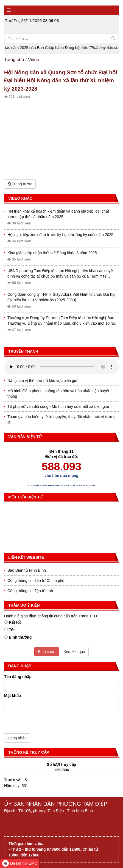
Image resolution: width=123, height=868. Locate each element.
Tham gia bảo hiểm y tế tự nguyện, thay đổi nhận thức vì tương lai (62, 419)
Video (34, 60)
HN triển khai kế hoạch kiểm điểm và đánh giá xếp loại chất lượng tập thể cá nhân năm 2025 (58, 214)
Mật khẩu (12, 696)
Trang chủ (14, 60)
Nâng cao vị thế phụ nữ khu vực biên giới (43, 381)
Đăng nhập (17, 738)
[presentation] (46, 723)
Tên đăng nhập (18, 677)
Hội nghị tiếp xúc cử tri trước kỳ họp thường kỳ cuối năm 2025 (60, 235)
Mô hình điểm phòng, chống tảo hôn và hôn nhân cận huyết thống (58, 394)
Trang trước (20, 184)
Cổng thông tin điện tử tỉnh (30, 591)
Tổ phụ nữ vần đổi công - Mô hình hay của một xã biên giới (58, 406)
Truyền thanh (23, 351)
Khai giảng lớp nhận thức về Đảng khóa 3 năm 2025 (52, 253)
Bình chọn (47, 652)
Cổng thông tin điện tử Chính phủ (36, 581)
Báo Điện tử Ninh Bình (27, 570)
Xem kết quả (74, 652)
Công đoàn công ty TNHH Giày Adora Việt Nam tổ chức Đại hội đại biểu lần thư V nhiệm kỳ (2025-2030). (61, 297)
